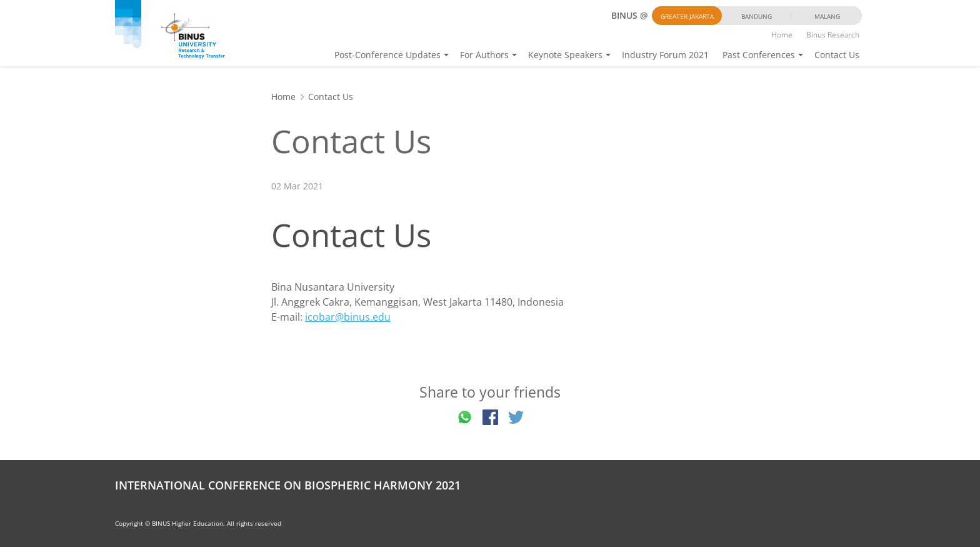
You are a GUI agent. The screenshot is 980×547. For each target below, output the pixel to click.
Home (782, 35)
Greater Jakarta (687, 16)
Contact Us (837, 55)
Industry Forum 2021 (665, 55)
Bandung (757, 16)
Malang (827, 16)
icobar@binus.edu (348, 317)
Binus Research (833, 35)
